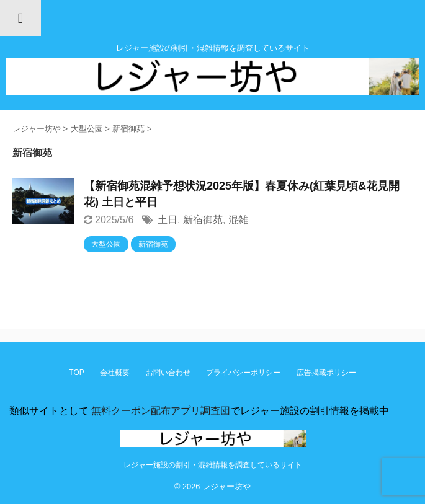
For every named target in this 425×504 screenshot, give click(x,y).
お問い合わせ (168, 373)
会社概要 (115, 373)
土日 (168, 220)
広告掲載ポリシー (326, 373)
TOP (76, 373)
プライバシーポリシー (243, 373)
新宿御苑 (203, 220)
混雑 (238, 220)
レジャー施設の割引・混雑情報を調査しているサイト (213, 465)
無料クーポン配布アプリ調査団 (159, 411)
